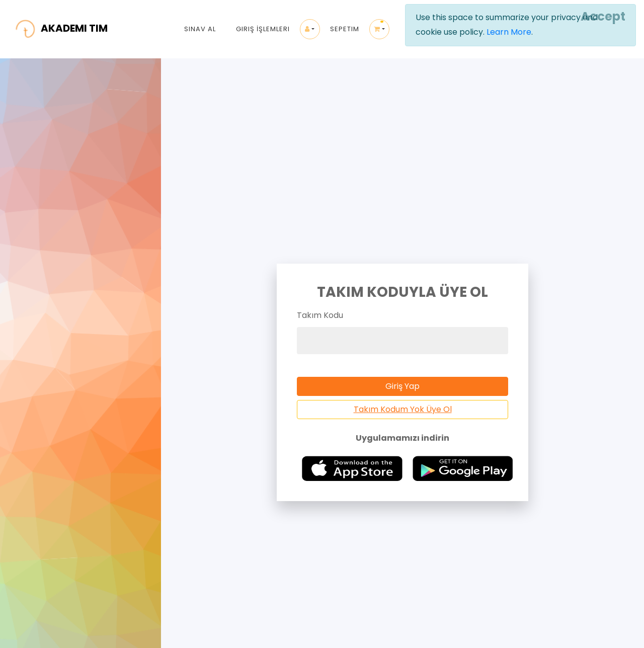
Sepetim (345, 29)
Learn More (509, 32)
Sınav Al (200, 29)
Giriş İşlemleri (263, 29)
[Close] (601, 17)
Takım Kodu (320, 315)
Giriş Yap (403, 386)
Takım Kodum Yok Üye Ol (403, 409)
